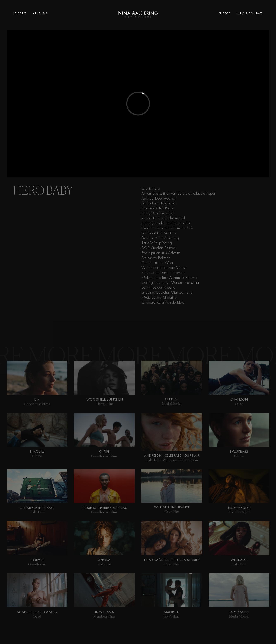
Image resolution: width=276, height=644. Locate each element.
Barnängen (239, 612)
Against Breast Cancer (37, 612)
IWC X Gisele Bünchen (104, 399)
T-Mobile (37, 451)
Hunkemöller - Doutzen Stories (172, 560)
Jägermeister (239, 508)
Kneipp (104, 451)
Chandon (239, 399)
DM (37, 399)
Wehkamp (239, 560)
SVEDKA (104, 560)
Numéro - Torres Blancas (104, 508)
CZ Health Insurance (172, 507)
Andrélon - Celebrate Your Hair (172, 455)
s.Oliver (37, 560)
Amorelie (172, 612)
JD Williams (104, 612)
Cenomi (172, 399)
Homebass (239, 451)
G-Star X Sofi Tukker (37, 508)
